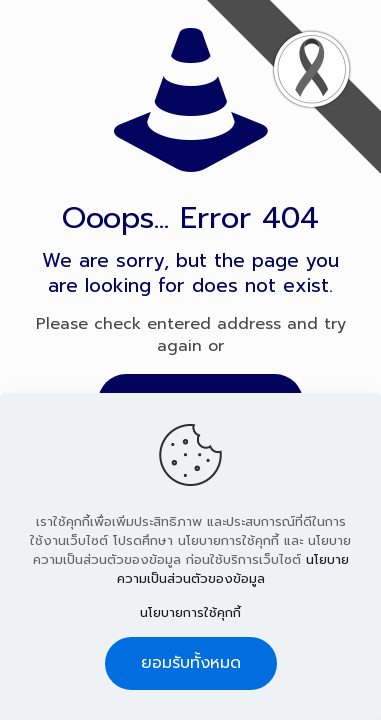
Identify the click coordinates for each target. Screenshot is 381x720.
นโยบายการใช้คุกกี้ (190, 612)
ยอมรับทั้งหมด (191, 663)
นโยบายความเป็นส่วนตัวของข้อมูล (233, 569)
